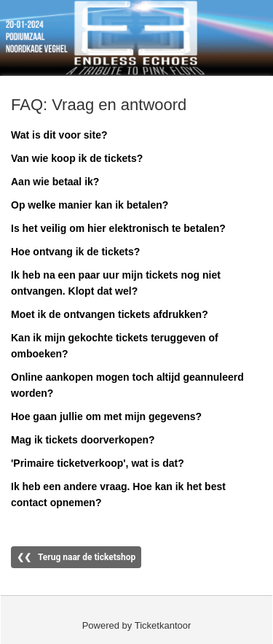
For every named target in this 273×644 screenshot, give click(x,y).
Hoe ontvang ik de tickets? (75, 252)
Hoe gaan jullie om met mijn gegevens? (106, 416)
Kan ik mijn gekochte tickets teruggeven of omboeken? (115, 346)
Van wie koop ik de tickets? (77, 158)
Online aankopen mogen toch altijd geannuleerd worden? (127, 385)
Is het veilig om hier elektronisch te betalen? (118, 228)
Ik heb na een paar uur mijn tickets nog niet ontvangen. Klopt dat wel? (116, 283)
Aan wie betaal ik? (55, 182)
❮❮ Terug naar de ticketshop (76, 557)
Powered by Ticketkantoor (137, 625)
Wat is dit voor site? (59, 135)
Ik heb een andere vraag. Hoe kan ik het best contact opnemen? (118, 494)
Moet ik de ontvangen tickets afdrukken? (110, 314)
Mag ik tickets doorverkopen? (83, 440)
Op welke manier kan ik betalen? (90, 205)
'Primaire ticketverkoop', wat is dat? (98, 463)
